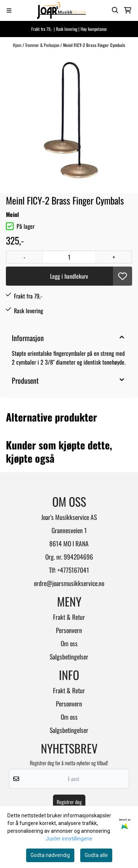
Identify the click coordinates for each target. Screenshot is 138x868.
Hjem (18, 45)
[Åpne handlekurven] (128, 10)
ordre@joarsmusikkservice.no (69, 583)
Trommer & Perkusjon (43, 45)
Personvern (69, 630)
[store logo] (61, 10)
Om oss (69, 643)
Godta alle (96, 855)
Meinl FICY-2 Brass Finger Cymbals (94, 45)
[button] (123, 276)
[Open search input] (115, 10)
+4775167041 (73, 570)
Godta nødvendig (50, 855)
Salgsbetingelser (69, 657)
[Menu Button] (9, 10)
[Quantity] (69, 257)
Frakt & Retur (69, 617)
